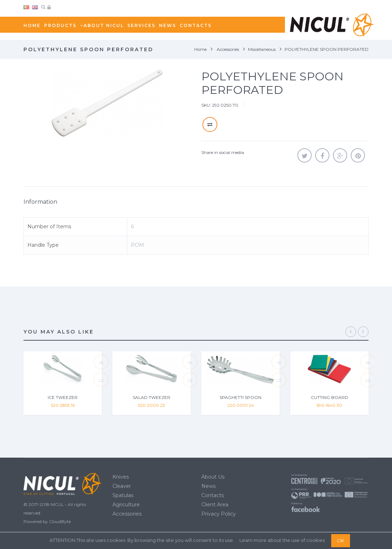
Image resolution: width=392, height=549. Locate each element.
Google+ (340, 155)
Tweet (304, 155)
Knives (121, 477)
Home (200, 49)
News (208, 486)
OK (341, 540)
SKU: (206, 105)
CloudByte (60, 521)
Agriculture (126, 505)
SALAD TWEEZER (152, 397)
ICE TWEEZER (63, 397)
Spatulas (123, 495)
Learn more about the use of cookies (282, 540)
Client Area (215, 505)
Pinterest (358, 155)
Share (322, 155)
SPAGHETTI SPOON (240, 397)
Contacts (213, 495)
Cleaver (122, 486)
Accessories (127, 514)
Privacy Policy (219, 514)
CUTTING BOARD (330, 397)
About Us (213, 477)
